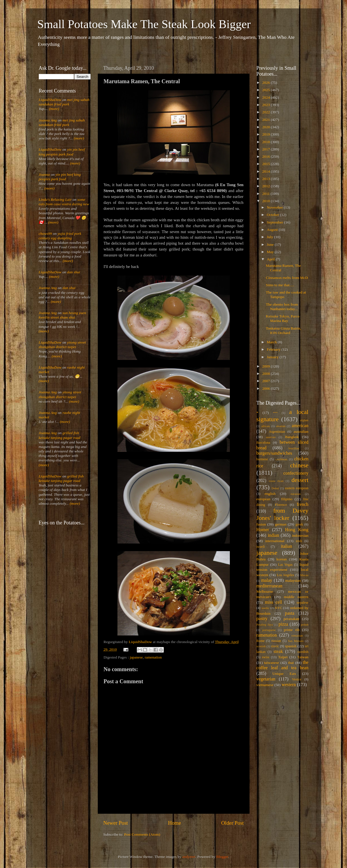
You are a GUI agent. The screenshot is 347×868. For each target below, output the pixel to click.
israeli (261, 547)
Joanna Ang (48, 120)
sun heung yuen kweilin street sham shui (63, 315)
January (273, 357)
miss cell (274, 602)
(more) (54, 109)
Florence (281, 505)
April (271, 259)
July (271, 237)
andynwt (189, 857)
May (271, 252)
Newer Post (116, 823)
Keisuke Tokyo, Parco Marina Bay (283, 318)
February (274, 349)
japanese (136, 657)
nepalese (303, 603)
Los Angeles (285, 575)
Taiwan (303, 657)
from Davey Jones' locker (283, 514)
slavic (275, 646)
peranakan (291, 619)
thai (291, 663)
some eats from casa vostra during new (64, 202)
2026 (266, 83)
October (274, 215)
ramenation (153, 657)
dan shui (74, 272)
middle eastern (296, 597)
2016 (266, 156)
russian (276, 641)
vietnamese (265, 685)
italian (286, 546)
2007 (266, 381)
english (270, 494)
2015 (266, 164)
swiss (266, 657)
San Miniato (296, 641)
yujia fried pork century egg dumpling (60, 236)
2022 (266, 112)
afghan (304, 420)
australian (301, 431)
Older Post (232, 823)
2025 (266, 90)
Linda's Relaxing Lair (55, 199)
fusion (261, 524)
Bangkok (292, 437)
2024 (266, 97)
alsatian (281, 426)
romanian (297, 635)
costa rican (276, 481)
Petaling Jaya (265, 624)
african (266, 426)
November (275, 207)
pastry (262, 619)
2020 (266, 127)
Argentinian (277, 432)
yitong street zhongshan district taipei (62, 345)
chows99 (45, 234)
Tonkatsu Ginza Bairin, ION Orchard (283, 331)
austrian (271, 437)
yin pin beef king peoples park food (62, 152)
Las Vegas (285, 565)
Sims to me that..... (280, 285)
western (289, 685)
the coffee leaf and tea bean (283, 665)
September (275, 222)
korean (282, 559)
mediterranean (270, 586)
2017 (266, 149)
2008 (266, 374)
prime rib (292, 630)
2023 (266, 105)
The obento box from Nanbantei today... (282, 307)
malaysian (293, 580)
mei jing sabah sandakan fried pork (64, 102)
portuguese (269, 630)
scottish (261, 646)
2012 (266, 186)
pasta (290, 613)
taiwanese (272, 663)
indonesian (300, 536)
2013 (266, 179)
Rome (261, 641)
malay (267, 580)
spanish (291, 646)
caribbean (282, 459)
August (273, 230)
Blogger (222, 857)
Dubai (275, 488)
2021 (266, 120)
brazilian (294, 448)
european (263, 499)
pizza (283, 624)
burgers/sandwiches (274, 453)
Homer (263, 530)
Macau (304, 575)
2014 (266, 171)
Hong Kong (297, 530)
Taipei (283, 657)
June (271, 244)
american (300, 426)
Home (174, 823)
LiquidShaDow (50, 100)
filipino (287, 499)
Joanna (44, 174)
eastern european (297, 488)
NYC (278, 608)
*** (275, 413)
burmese (262, 459)
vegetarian (266, 679)
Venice (297, 679)
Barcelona (263, 443)
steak (278, 651)
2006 (266, 388)
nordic (266, 608)
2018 (266, 142)
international (275, 541)
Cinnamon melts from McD (287, 278)
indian (273, 535)
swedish (303, 652)
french (302, 504)
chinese (299, 465)
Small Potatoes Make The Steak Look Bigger (144, 24)
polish (305, 624)
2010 (266, 201)
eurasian (296, 494)
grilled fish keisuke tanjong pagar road (60, 435)
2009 (266, 366)
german (281, 524)
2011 (266, 194)
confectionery (296, 473)
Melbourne (265, 591)
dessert (300, 480)
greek (299, 524)
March (272, 342)
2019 (266, 134)
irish (299, 541)
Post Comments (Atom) (142, 834)
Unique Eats (284, 674)
